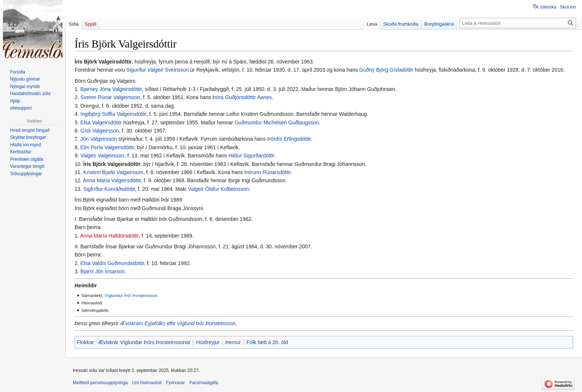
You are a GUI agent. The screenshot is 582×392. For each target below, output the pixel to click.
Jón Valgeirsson (99, 139)
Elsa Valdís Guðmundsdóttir (112, 263)
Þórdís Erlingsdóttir (289, 139)
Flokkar (85, 342)
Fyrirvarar (175, 383)
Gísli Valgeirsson (100, 131)
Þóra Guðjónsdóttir (234, 97)
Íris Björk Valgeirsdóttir (112, 164)
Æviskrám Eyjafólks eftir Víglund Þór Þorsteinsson (178, 323)
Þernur (233, 342)
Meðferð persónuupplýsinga (100, 383)
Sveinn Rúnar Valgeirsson (110, 97)
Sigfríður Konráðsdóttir (109, 189)
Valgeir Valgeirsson (103, 156)
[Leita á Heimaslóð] (518, 23)
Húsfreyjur (208, 342)
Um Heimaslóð (147, 383)
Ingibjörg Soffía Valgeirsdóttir (114, 114)
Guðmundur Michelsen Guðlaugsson (277, 122)
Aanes (265, 97)
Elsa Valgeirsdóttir (101, 122)
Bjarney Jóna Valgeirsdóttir (111, 89)
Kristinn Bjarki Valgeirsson (113, 172)
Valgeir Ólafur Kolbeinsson (218, 189)
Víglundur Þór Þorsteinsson (131, 295)
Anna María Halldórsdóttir (109, 236)
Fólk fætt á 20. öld (267, 342)
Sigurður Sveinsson (157, 70)
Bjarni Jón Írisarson (103, 271)
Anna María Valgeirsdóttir (112, 180)
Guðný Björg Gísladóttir (386, 70)
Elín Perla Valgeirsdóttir (107, 147)
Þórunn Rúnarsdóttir (267, 172)
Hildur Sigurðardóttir (251, 156)
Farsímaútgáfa (204, 383)
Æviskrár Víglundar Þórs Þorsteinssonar (144, 342)
